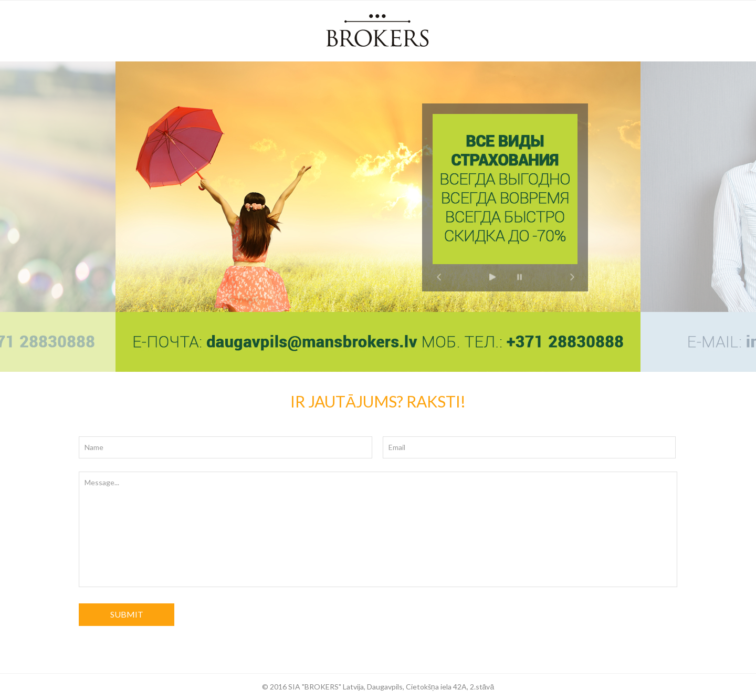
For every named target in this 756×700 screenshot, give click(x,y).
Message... (378, 529)
